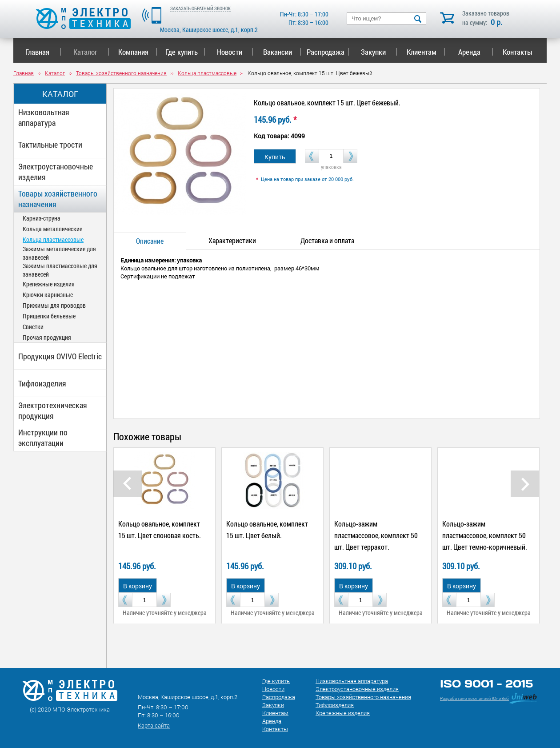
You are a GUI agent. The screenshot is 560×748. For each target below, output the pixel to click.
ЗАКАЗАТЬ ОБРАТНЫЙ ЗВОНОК (200, 8)
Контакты (518, 52)
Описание (150, 241)
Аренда (476, 52)
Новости (235, 52)
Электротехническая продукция (53, 410)
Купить (275, 157)
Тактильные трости (50, 145)
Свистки (33, 327)
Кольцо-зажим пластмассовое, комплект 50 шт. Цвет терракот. (376, 535)
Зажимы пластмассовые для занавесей (60, 270)
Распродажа (326, 52)
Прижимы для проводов (54, 305)
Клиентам (426, 52)
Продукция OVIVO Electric (60, 356)
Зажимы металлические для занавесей (59, 253)
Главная (43, 52)
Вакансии (282, 52)
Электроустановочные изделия (56, 172)
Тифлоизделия (42, 383)
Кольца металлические (52, 229)
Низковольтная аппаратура (44, 117)
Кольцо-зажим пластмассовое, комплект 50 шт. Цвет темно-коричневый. (485, 535)
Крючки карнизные (48, 295)
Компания (138, 52)
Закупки (379, 52)
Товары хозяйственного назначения (58, 199)
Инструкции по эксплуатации (43, 438)
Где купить (186, 52)
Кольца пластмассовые (53, 239)
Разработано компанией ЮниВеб (474, 698)
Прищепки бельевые (49, 316)
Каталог (91, 52)
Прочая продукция (47, 337)
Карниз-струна (42, 218)
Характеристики (232, 240)
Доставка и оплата (327, 240)
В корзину (138, 586)
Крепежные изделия (49, 284)
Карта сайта (154, 725)
